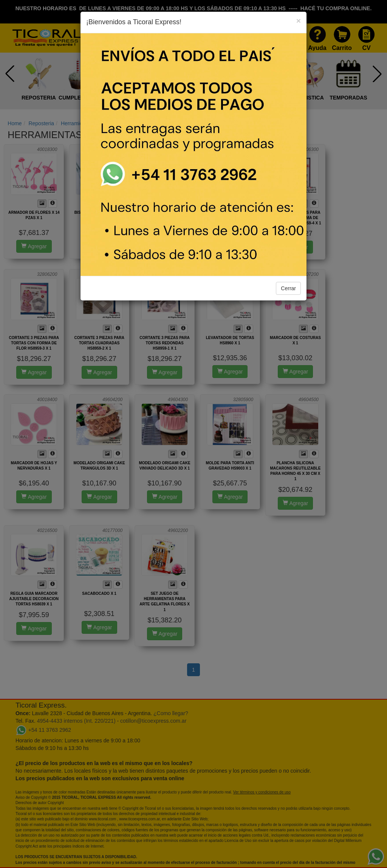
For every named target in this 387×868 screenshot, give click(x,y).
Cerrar (288, 288)
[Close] (299, 21)
